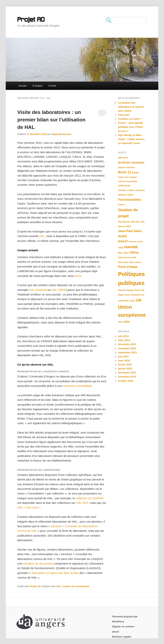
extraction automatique (77, 386)
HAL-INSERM (38, 290)
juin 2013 (123, 356)
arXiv (78, 276)
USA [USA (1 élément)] (120, 322)
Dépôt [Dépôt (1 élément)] (130, 195)
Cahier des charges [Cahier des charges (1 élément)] (127, 177)
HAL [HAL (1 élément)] (143, 222)
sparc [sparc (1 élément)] (133, 301)
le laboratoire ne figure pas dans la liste (54, 573)
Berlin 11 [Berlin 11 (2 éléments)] (125, 172)
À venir (52, 86)
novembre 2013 (127, 348)
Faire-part (124, 115)
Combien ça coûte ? (130, 119)
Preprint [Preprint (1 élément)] (122, 290)
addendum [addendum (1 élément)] (123, 158)
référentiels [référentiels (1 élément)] (123, 301)
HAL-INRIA (59, 290)
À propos (37, 86)
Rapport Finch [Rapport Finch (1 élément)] (134, 290)
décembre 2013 (127, 344)
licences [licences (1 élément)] (133, 241)
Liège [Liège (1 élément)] (121, 247)
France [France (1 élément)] (121, 205)
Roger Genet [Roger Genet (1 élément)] (124, 295)
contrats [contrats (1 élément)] (122, 190)
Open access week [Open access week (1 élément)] (127, 257)
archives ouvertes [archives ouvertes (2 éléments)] (131, 162)
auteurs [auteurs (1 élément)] (122, 167)
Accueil (22, 86)
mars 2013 (124, 360)
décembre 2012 (127, 373)
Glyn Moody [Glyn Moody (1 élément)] (124, 222)
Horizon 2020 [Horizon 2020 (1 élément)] (124, 226)
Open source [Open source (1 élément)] (135, 262)
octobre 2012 (126, 381)
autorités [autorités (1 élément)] (131, 167)
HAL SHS (82, 503)
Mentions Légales (122, 637)
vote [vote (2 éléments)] (126, 322)
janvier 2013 (125, 369)
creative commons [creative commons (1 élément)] (136, 190)
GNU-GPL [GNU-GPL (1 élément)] (135, 222)
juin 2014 (123, 336)
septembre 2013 (127, 352)
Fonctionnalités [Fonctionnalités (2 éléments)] (130, 200)
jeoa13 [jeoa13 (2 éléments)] (123, 241)
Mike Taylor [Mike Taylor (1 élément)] (124, 253)
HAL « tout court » (29, 507)
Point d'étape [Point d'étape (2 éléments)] (128, 267)
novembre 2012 (127, 377)
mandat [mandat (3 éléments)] (131, 247)
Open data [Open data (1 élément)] (123, 262)
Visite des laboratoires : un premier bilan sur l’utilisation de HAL (51, 120)
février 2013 (125, 365)
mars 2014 (124, 340)
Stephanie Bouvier (61, 134)
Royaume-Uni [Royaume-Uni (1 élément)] (138, 295)
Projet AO (31, 20)
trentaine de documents (38, 563)
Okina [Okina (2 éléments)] (134, 252)
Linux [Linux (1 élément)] (140, 241)
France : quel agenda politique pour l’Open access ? (131, 127)
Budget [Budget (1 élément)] (136, 173)
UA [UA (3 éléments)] (139, 300)
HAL (42, 236)
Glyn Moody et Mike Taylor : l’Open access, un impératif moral (132, 139)
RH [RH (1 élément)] (143, 290)
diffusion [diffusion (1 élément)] (122, 195)
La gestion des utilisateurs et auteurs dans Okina (131, 107)
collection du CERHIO (89, 498)
